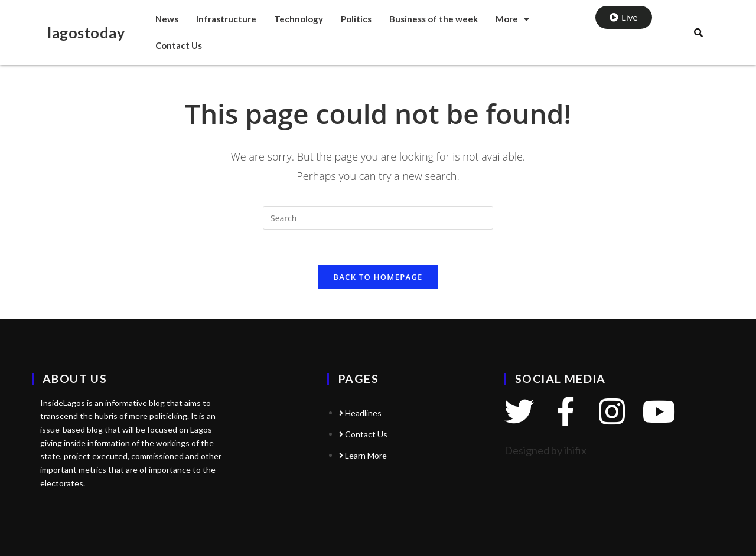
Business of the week (434, 19)
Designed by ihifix (545, 450)
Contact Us (179, 45)
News (167, 19)
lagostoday (86, 32)
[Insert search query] (378, 218)
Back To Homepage (378, 277)
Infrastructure (226, 19)
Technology (299, 19)
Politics (356, 19)
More (512, 19)
